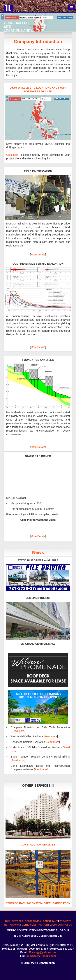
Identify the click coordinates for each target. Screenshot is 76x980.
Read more (18, 731)
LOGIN (53, 925)
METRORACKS (12, 925)
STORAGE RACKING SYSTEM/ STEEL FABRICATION (38, 903)
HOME (7, 921)
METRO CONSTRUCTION (35, 925)
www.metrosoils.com (41, 956)
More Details (38, 255)
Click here (12, 155)
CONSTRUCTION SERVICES (38, 845)
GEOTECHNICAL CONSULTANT (41, 921)
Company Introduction (38, 42)
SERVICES (17, 921)
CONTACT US (65, 925)
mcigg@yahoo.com (42, 952)
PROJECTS (65, 921)
